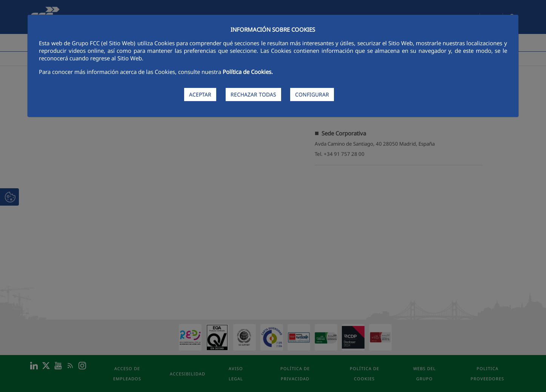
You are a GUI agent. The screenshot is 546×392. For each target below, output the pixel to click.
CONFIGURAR (312, 95)
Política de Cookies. (248, 72)
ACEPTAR (200, 95)
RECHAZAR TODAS (253, 95)
